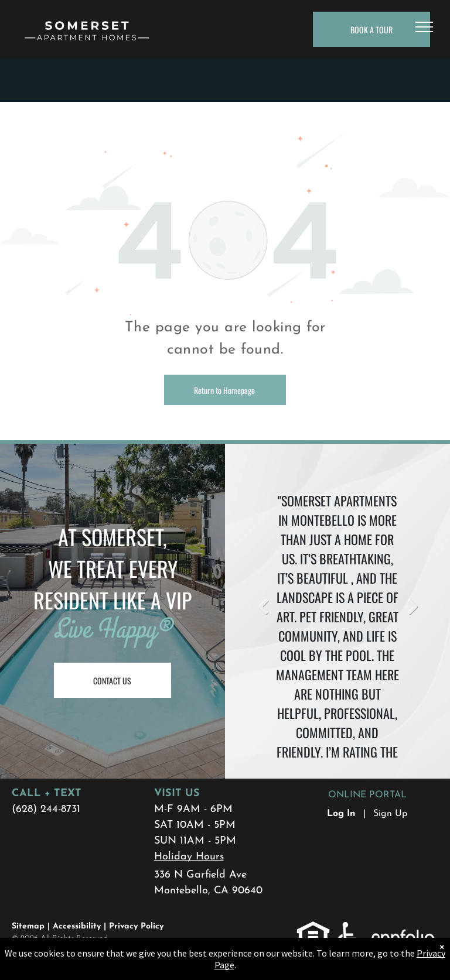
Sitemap (28, 926)
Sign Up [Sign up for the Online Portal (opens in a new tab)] (390, 814)
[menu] (424, 27)
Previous (263, 607)
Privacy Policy (136, 926)
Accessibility (77, 926)
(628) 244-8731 (46, 809)
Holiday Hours (189, 857)
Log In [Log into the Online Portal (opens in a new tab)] (341, 814)
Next (412, 607)
